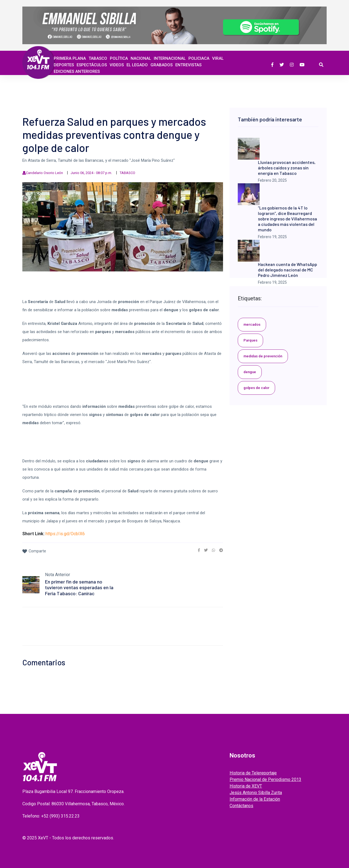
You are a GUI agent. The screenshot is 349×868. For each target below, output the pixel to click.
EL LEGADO (137, 65)
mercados (252, 324)
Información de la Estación (255, 799)
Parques (250, 340)
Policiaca (199, 58)
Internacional (170, 58)
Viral (218, 58)
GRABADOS (162, 65)
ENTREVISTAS (188, 65)
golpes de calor (256, 388)
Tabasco (98, 58)
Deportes (64, 65)
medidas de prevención (263, 356)
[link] (199, 550)
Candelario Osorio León (44, 173)
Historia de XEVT (246, 786)
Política (119, 58)
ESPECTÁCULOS (92, 65)
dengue (250, 372)
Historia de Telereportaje (253, 773)
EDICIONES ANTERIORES (77, 71)
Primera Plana (70, 58)
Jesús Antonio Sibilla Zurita (256, 793)
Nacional (141, 58)
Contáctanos (241, 806)
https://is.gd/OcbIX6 (65, 534)
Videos (117, 65)
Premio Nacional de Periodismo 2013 (265, 779)
